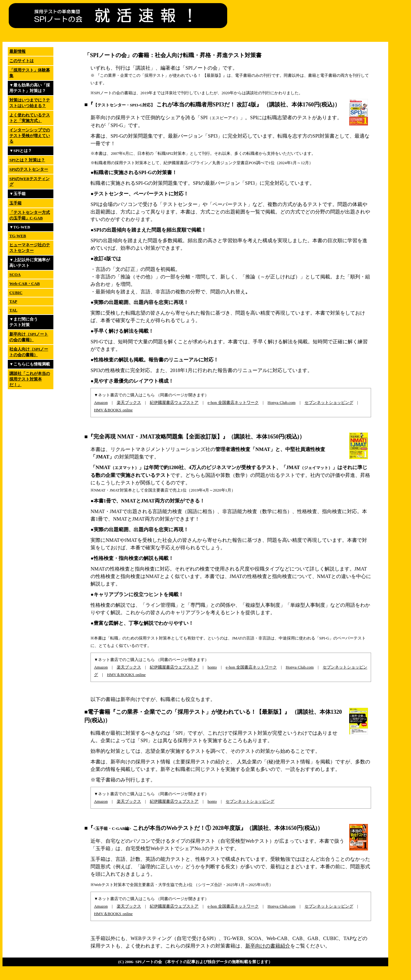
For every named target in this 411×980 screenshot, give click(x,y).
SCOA (15, 274)
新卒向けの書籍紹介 (268, 946)
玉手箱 (15, 203)
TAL (13, 310)
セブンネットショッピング (329, 402)
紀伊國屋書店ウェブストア (174, 402)
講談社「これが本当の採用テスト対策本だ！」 (30, 379)
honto (212, 667)
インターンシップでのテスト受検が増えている (30, 136)
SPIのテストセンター (29, 169)
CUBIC (16, 293)
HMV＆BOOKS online (113, 410)
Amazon (101, 402)
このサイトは (22, 61)
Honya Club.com (281, 402)
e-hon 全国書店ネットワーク (233, 402)
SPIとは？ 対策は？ (27, 160)
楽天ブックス (129, 402)
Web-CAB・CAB (25, 284)
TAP (13, 301)
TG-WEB (18, 236)
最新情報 (17, 51)
